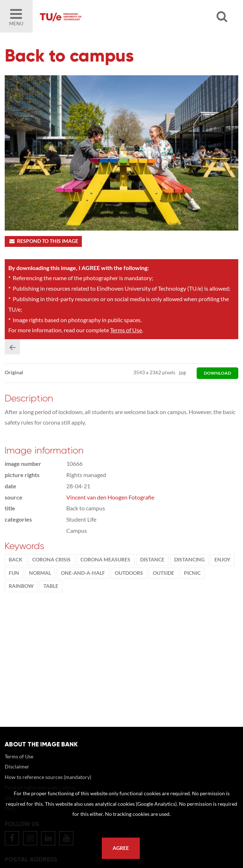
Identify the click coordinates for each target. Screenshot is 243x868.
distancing (189, 560)
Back (16, 560)
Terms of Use (126, 330)
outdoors (129, 573)
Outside (164, 573)
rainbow (21, 586)
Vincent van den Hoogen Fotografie (110, 497)
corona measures (105, 560)
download (217, 373)
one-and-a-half (83, 573)
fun (14, 573)
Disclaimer (17, 766)
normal (40, 573)
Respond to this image (43, 241)
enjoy (222, 560)
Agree (121, 848)
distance (152, 560)
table (51, 586)
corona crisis (51, 560)
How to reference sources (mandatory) (48, 777)
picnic (192, 573)
